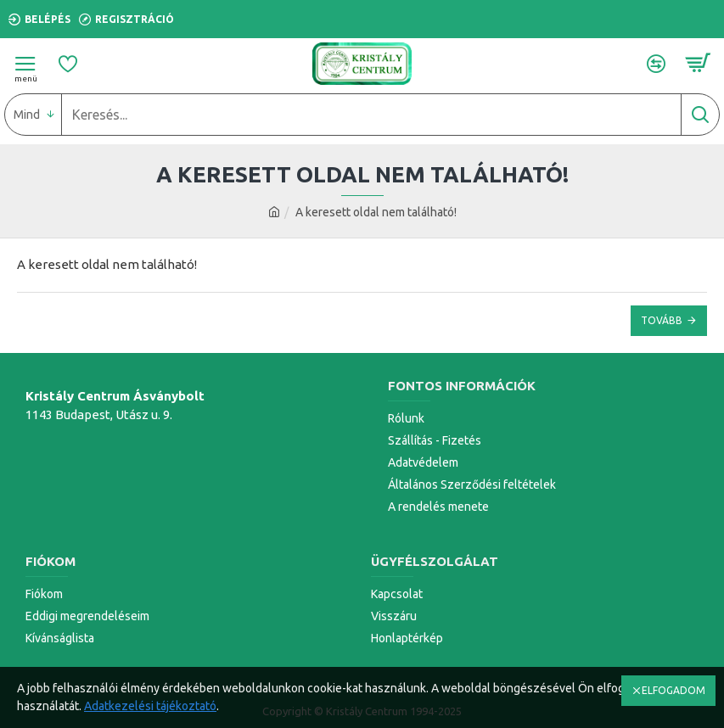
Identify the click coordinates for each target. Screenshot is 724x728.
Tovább (662, 320)
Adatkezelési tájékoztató (150, 706)
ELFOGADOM (673, 690)
